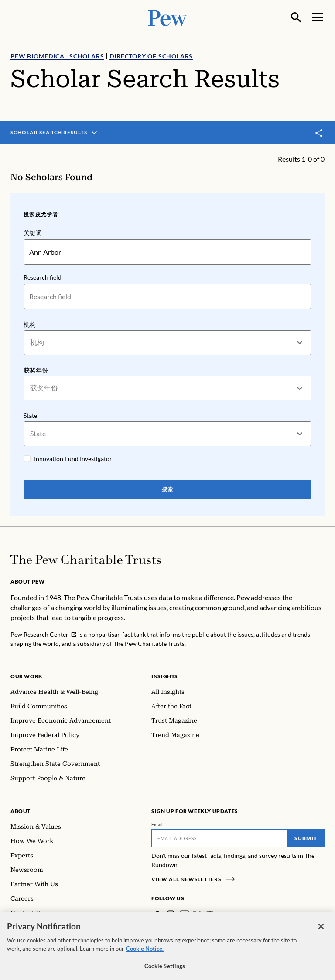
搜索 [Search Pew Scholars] (167, 489)
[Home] (86, 560)
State (30, 415)
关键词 (33, 233)
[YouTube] (210, 915)
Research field (43, 277)
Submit (306, 838)
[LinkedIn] (185, 915)
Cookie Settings (165, 970)
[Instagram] (171, 915)
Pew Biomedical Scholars (57, 56)
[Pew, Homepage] (167, 17)
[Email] (219, 838)
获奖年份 (36, 370)
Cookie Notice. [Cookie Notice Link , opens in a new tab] (145, 953)
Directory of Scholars (151, 56)
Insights (165, 676)
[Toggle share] (319, 133)
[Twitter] (197, 915)
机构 (30, 324)
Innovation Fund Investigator (73, 459)
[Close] (321, 931)
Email (157, 824)
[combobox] (31, 343)
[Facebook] (157, 915)
